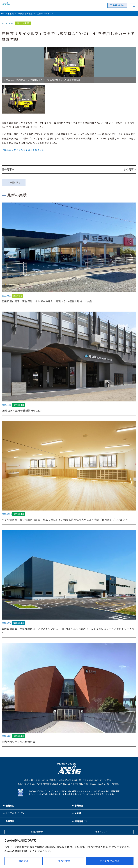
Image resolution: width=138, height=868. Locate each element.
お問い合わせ (119, 5)
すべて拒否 (64, 861)
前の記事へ (8, 170)
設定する (24, 861)
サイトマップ (101, 832)
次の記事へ (130, 170)
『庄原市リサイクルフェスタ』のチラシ (23, 150)
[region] (69, 852)
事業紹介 (12, 13)
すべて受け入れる (110, 861)
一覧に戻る (15, 183)
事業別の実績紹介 (26, 13)
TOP (3, 13)
